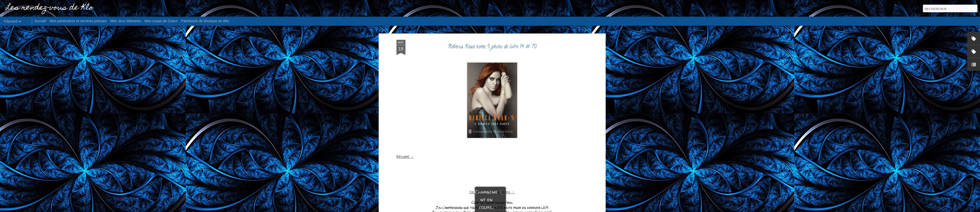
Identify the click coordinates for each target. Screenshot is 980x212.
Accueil (40, 21)
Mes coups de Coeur (161, 21)
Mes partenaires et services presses (78, 21)
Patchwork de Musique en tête (205, 21)
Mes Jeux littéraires (126, 21)
